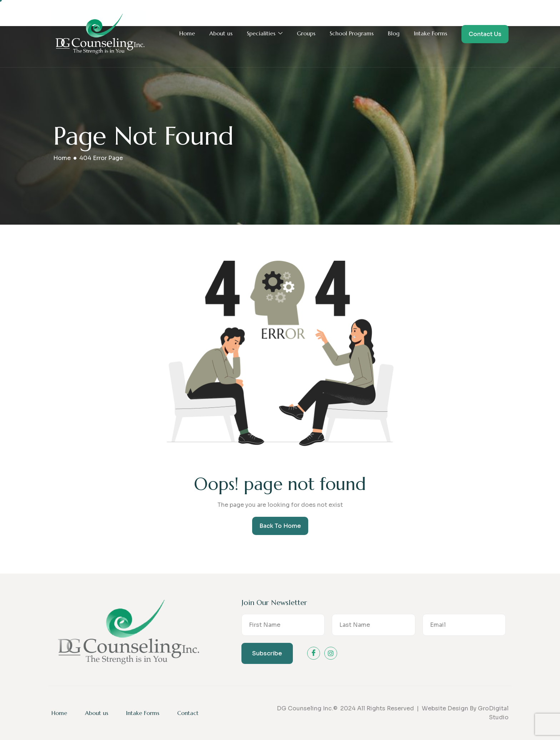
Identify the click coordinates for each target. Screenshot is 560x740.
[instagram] (331, 653)
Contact (188, 713)
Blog (394, 33)
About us (221, 33)
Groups (306, 33)
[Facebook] (314, 653)
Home (187, 33)
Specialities (265, 34)
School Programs (352, 33)
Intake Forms (431, 33)
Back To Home (280, 526)
